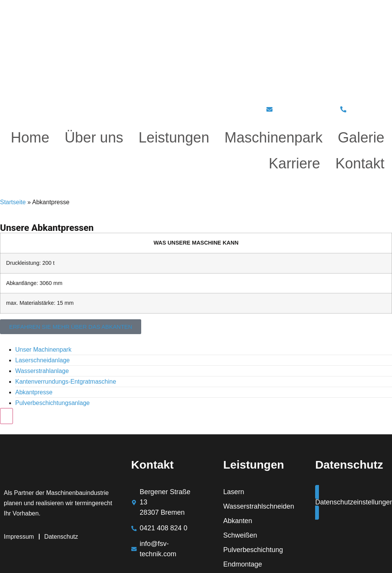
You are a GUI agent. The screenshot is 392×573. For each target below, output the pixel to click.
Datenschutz (61, 537)
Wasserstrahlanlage (42, 371)
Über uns (94, 138)
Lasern (233, 492)
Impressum (19, 537)
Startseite (13, 202)
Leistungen (174, 138)
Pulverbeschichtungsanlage (53, 403)
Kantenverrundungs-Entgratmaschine (66, 382)
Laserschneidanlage (42, 360)
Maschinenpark (274, 138)
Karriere (294, 163)
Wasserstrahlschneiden (258, 506)
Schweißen (240, 535)
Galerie (361, 138)
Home (30, 138)
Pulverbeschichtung (253, 550)
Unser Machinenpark (43, 350)
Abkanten (237, 521)
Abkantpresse (34, 392)
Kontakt (360, 163)
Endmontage (242, 564)
